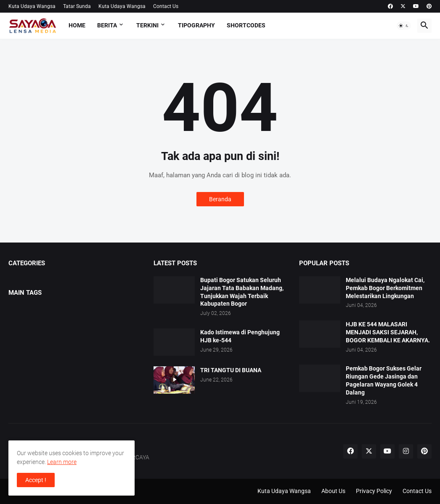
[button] (404, 26)
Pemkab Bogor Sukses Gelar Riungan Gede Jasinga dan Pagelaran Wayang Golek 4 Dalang (384, 380)
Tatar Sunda (77, 6)
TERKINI (147, 25)
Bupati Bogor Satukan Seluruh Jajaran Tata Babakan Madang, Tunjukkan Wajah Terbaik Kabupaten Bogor (242, 292)
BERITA (107, 25)
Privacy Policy (374, 491)
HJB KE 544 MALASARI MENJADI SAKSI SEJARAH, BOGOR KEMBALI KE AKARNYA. (388, 332)
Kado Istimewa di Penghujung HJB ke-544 (240, 336)
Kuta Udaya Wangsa (32, 6)
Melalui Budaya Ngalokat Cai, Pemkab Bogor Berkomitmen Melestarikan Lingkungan (385, 288)
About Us (333, 491)
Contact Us (166, 6)
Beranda (220, 199)
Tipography (196, 25)
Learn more (62, 462)
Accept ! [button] (36, 480)
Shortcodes (246, 25)
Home (77, 25)
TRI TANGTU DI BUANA (231, 370)
